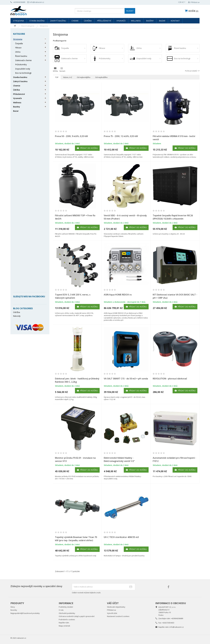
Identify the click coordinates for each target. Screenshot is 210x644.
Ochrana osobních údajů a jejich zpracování (77, 616)
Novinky (14, 610)
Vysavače (121, 21)
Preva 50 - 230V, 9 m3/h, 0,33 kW (71, 136)
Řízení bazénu (21, 56)
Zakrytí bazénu (58, 21)
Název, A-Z (68, 77)
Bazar (162, 21)
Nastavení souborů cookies (118, 616)
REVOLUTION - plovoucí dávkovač (170, 379)
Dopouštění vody (23, 69)
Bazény (150, 21)
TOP (57, 77)
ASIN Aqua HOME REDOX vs (118, 295)
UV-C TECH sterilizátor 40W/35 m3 (121, 537)
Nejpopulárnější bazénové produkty (25, 613)
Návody (17, 316)
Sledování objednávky (116, 607)
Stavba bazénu (37, 21)
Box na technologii (23, 73)
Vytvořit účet (112, 613)
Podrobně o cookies (67, 619)
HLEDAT (130, 11)
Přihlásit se (112, 610)
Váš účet (113, 603)
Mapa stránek (64, 626)
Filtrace (18, 48)
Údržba (88, 21)
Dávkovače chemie (23, 60)
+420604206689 (177, 618)
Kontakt (175, 21)
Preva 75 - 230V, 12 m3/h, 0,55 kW (121, 136)
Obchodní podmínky (67, 613)
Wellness (136, 21)
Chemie (75, 21)
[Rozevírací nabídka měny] (182, 2)
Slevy (13, 607)
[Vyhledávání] (105, 11)
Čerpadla (19, 43)
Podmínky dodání (66, 607)
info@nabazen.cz (177, 627)
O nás (61, 610)
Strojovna (19, 21)
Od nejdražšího (101, 77)
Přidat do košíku (87, 148)
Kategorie (19, 34)
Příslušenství (104, 21)
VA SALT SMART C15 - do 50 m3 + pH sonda (126, 379)
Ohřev (18, 52)
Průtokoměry (21, 64)
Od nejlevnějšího (84, 77)
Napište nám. (64, 623)
